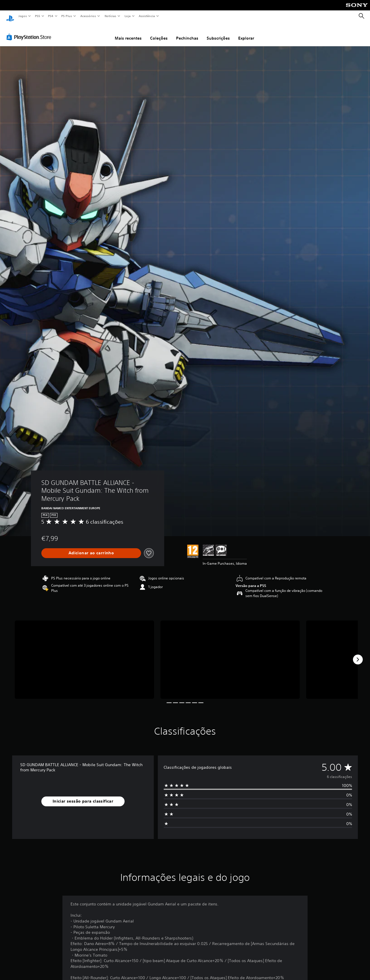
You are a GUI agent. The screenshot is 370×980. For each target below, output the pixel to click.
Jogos (22, 16)
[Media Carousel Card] (84, 654)
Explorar (246, 33)
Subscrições (218, 33)
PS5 (37, 16)
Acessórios (88, 16)
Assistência (147, 16)
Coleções (159, 33)
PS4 (51, 16)
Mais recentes (128, 33)
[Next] (358, 654)
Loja (128, 16)
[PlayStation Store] (30, 32)
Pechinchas (187, 33)
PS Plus (67, 16)
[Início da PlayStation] (10, 16)
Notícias (110, 16)
